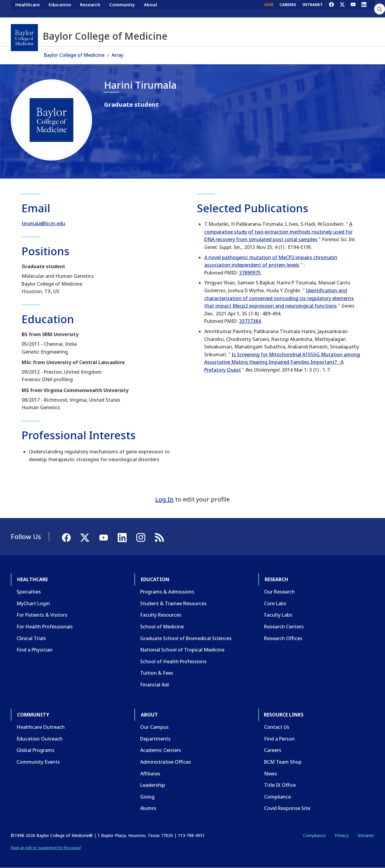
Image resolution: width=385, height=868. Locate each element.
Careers (273, 750)
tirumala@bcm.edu (43, 223)
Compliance (277, 797)
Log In (164, 499)
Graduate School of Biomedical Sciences (186, 638)
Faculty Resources (161, 615)
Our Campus (154, 727)
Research (90, 8)
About (151, 8)
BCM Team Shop (283, 762)
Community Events (38, 762)
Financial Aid (154, 685)
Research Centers (284, 627)
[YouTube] (353, 8)
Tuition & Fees (157, 673)
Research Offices (283, 638)
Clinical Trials (31, 638)
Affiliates (150, 774)
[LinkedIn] (364, 8)
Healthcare (28, 8)
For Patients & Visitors (42, 615)
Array (117, 55)
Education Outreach (40, 739)
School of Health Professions (173, 661)
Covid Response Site (287, 808)
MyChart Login (33, 603)
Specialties (29, 592)
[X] (342, 8)
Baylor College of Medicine (74, 55)
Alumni (148, 808)
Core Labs (275, 603)
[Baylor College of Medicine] (24, 38)
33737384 (250, 321)
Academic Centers (161, 750)
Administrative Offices (166, 762)
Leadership (153, 785)
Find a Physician (35, 650)
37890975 (250, 273)
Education (60, 8)
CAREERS (288, 8)
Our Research (279, 592)
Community (122, 8)
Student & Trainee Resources (173, 603)
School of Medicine (162, 627)
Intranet (366, 835)
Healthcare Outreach (41, 727)
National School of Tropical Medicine (182, 650)
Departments (155, 739)
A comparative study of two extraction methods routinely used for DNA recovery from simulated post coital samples (278, 232)
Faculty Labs (278, 615)
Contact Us (277, 727)
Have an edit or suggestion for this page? (46, 848)
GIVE (269, 8)
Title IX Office (280, 785)
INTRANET (313, 8)
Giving (147, 797)
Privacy (342, 835)
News (271, 774)
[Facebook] (331, 8)
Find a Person (279, 739)
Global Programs (35, 750)
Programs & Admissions (167, 592)
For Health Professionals (45, 627)
